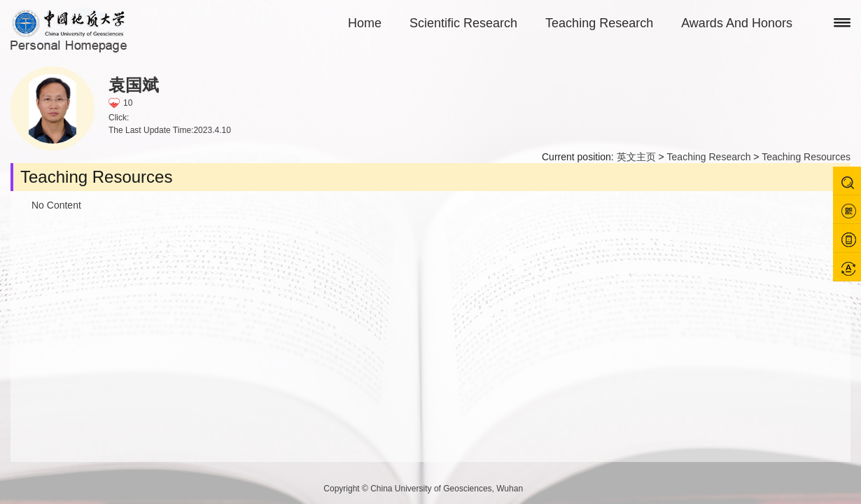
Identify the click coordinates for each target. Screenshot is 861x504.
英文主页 (636, 157)
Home (365, 23)
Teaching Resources (806, 157)
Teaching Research (599, 23)
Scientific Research (463, 23)
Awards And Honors (737, 23)
